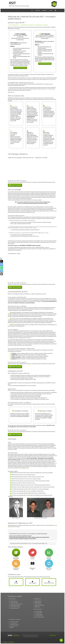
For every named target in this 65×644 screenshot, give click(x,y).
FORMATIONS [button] (37, 10)
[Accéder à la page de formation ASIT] (16, 553)
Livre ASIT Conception (39, 616)
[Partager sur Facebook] (2, 265)
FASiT (25, 491)
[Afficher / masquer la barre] (1, 259)
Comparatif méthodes (40, 617)
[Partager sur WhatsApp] (2, 268)
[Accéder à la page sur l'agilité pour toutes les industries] (49, 563)
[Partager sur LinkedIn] (2, 271)
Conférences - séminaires (40, 605)
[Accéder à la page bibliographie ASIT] (32, 563)
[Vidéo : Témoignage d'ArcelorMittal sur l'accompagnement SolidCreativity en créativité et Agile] (32, 169)
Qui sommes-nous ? (14, 623)
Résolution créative (14, 601)
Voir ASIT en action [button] (15, 185)
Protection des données (15, 625)
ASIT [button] (32, 10)
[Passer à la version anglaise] (55, 10)
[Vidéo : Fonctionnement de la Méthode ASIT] (32, 268)
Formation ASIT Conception (20, 68)
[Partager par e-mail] (2, 274)
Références (38, 607)
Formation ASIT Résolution (45, 64)
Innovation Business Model (15, 607)
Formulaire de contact (14, 622)
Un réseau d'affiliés (38, 613)
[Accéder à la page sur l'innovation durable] (32, 553)
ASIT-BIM (26, 493)
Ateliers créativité (38, 601)
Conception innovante (14, 603)
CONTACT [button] (51, 10)
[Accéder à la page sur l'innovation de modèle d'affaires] (49, 553)
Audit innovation (38, 603)
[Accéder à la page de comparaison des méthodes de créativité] (16, 563)
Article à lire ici (11, 92)
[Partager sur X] (2, 261)
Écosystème (8, 642)
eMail (12, 627)
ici (28, 386)
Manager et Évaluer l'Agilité (15, 605)
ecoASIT (29, 489)
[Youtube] (53, 635)
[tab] (32, 543)
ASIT (12, 3)
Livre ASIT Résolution (39, 614)
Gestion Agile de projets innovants (16, 604)
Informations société (14, 626)
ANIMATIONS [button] (44, 10)
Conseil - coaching (38, 604)
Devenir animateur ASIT (15, 608)
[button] (28, 543)
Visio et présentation (39, 611)
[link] (16, 582)
